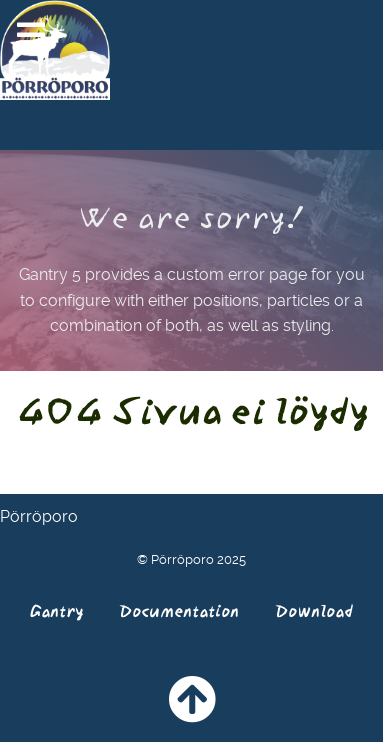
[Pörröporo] (55, 48)
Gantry (56, 610)
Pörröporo (39, 516)
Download (314, 610)
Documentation (179, 610)
